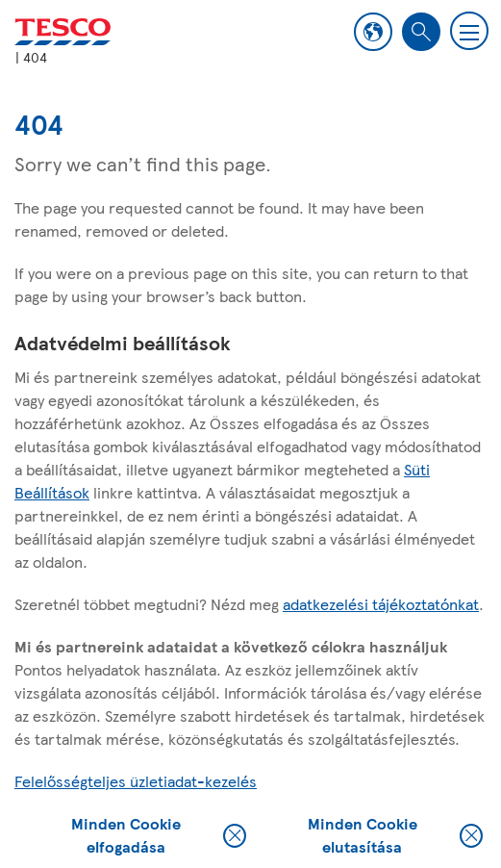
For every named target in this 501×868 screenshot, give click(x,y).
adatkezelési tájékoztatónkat (381, 604)
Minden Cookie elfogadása (159, 835)
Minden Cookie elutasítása (395, 835)
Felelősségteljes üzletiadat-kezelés (136, 781)
